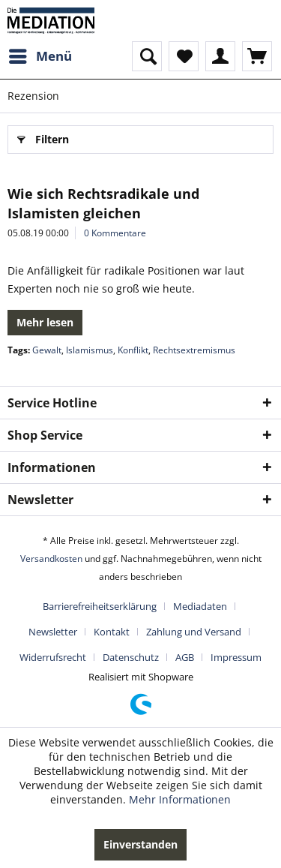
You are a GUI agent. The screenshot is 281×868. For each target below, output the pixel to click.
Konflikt (133, 350)
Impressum (236, 657)
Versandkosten (51, 559)
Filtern (43, 137)
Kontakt (112, 632)
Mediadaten (200, 606)
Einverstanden (140, 844)
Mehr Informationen (180, 799)
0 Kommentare (115, 233)
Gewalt (47, 350)
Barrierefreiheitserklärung (100, 606)
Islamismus (90, 350)
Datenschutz (131, 657)
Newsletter (53, 632)
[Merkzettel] (184, 56)
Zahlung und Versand (194, 632)
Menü (40, 54)
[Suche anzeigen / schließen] (147, 56)
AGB (185, 657)
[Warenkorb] (257, 56)
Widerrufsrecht (53, 657)
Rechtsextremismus (194, 350)
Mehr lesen (45, 322)
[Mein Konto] (220, 56)
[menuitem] (40, 56)
